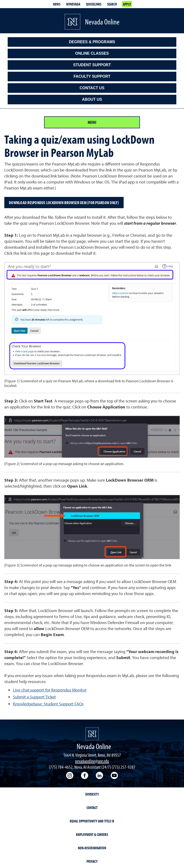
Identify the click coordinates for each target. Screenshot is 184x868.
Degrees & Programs (92, 42)
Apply (127, 4)
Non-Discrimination (92, 848)
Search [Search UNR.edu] (112, 4)
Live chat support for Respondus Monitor (50, 690)
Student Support (92, 65)
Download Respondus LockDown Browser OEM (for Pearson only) (64, 203)
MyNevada (73, 4)
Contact (92, 808)
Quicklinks (94, 4)
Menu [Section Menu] (92, 122)
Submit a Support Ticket (34, 697)
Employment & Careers (92, 834)
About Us (92, 99)
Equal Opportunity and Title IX (92, 821)
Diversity (92, 794)
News (57, 4)
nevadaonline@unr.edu (92, 761)
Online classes (92, 53)
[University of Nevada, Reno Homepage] (92, 734)
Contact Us (92, 88)
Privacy (92, 861)
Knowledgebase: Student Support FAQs (48, 704)
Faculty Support (92, 76)
